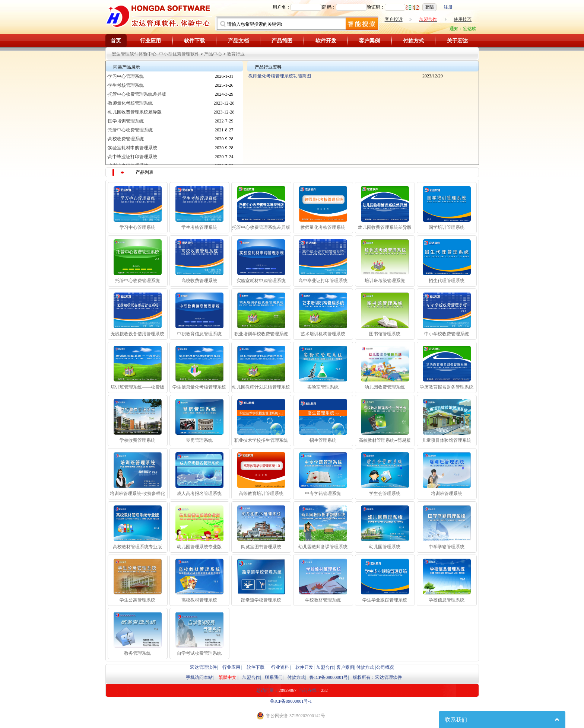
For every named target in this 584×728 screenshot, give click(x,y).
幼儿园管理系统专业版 (199, 547)
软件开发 (326, 41)
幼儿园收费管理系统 (385, 387)
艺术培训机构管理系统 (323, 334)
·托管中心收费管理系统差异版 (137, 94)
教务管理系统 (137, 653)
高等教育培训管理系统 (261, 494)
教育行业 (236, 54)
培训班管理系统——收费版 (137, 387)
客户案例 (369, 41)
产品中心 (213, 54)
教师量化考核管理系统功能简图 (279, 76)
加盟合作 (325, 667)
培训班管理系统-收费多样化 (137, 494)
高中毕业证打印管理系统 (323, 281)
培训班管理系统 (447, 494)
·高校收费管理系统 (125, 139)
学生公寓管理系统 (137, 600)
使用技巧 (463, 19)
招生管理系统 (323, 440)
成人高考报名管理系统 (199, 494)
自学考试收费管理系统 (199, 653)
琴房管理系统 (199, 440)
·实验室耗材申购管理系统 (132, 148)
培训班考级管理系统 (385, 281)
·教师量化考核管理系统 (130, 103)
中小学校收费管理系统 (447, 334)
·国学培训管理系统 (125, 121)
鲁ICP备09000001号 (329, 677)
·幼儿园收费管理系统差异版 (134, 112)
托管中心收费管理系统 (137, 281)
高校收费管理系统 (199, 281)
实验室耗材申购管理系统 (261, 281)
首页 (116, 41)
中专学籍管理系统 (323, 494)
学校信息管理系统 (447, 600)
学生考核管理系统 (199, 227)
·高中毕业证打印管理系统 (132, 157)
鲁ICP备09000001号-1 (291, 701)
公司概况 (385, 667)
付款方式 (413, 41)
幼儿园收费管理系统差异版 (385, 227)
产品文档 (238, 41)
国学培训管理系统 (447, 227)
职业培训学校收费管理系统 (261, 334)
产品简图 (282, 41)
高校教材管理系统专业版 (137, 547)
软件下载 (194, 41)
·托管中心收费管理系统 (130, 130)
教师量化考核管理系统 (323, 227)
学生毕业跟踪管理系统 (385, 600)
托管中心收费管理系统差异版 (261, 227)
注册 (448, 7)
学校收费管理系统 (137, 440)
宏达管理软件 (203, 667)
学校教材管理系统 (323, 600)
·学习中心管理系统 (125, 76)
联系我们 (274, 677)
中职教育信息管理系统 (199, 334)
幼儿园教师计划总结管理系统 (261, 387)
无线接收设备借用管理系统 (137, 334)
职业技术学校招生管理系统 (261, 440)
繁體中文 (228, 677)
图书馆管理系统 (385, 334)
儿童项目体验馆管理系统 (447, 440)
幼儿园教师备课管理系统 (323, 547)
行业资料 (280, 667)
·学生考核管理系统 (125, 85)
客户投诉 (394, 19)
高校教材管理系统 (199, 600)
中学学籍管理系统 (447, 547)
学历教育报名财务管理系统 (447, 387)
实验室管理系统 (323, 387)
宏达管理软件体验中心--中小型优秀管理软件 (156, 54)
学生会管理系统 (385, 494)
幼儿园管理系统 (385, 547)
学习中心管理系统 (137, 227)
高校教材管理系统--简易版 (385, 440)
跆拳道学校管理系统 (261, 600)
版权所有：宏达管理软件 (377, 677)
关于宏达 (457, 41)
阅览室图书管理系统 (261, 547)
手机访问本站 (199, 677)
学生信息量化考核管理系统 (199, 387)
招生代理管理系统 (447, 281)
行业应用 (150, 41)
